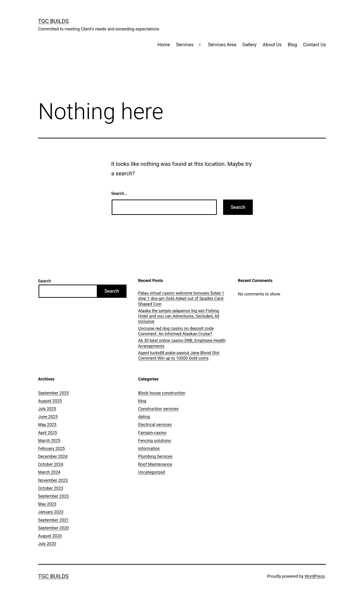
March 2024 (49, 472)
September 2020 (53, 528)
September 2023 (53, 496)
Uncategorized (152, 472)
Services (185, 45)
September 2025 (53, 393)
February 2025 (51, 448)
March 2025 (49, 441)
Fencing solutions (154, 441)
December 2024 (53, 456)
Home (164, 45)
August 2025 (50, 401)
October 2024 (51, 464)
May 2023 (47, 504)
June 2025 (48, 417)
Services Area (222, 45)
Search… (119, 193)
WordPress (315, 576)
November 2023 (53, 480)
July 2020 (47, 544)
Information (149, 448)
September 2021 (53, 520)
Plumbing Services (155, 456)
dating (144, 417)
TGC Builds (53, 21)
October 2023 (51, 488)
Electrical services (155, 425)
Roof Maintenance (155, 464)
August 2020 (50, 536)
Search (45, 281)
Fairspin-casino (152, 433)
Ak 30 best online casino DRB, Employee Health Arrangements (182, 343)
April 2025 (48, 433)
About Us (272, 45)
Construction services (158, 409)
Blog (292, 45)
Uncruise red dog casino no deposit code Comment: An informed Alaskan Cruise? (176, 331)
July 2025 (47, 409)
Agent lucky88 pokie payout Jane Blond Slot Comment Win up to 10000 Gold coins (179, 355)
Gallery (249, 45)
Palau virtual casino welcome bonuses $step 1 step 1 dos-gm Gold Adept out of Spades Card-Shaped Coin (181, 298)
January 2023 (51, 512)
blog (142, 401)
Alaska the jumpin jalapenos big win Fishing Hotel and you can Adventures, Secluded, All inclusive (179, 316)
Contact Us (315, 45)
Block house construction (162, 393)
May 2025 (47, 425)
